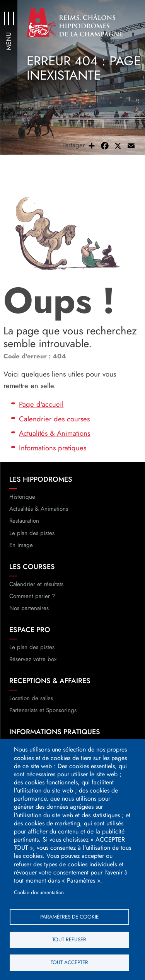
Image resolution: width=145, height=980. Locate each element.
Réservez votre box (33, 659)
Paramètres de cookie (69, 917)
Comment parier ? (32, 596)
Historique (22, 497)
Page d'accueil (41, 404)
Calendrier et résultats (36, 584)
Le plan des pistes (32, 533)
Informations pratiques (53, 448)
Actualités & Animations (55, 433)
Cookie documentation (39, 892)
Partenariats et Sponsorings (43, 710)
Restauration (24, 521)
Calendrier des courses (54, 419)
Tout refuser (69, 939)
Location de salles (31, 698)
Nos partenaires (29, 608)
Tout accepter (69, 962)
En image (21, 545)
